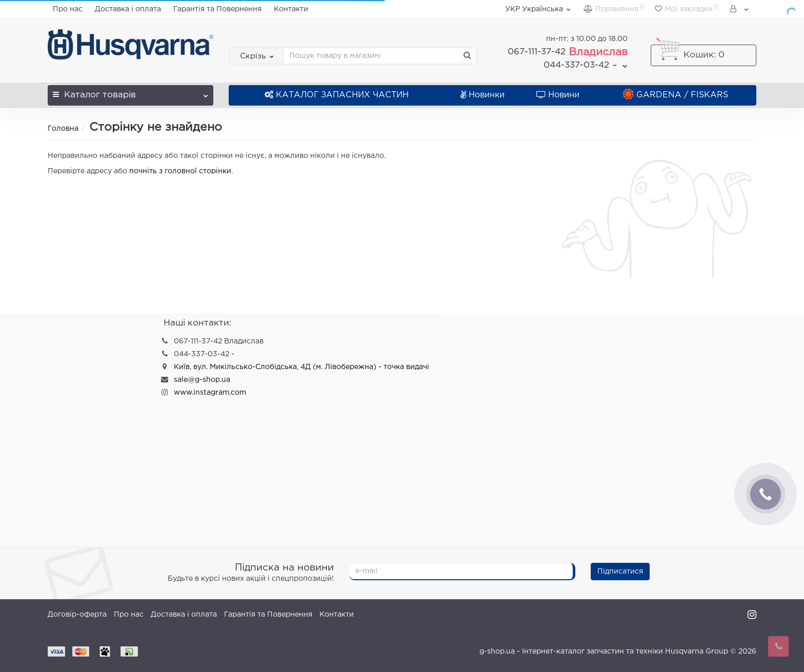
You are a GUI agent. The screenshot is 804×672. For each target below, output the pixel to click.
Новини (558, 95)
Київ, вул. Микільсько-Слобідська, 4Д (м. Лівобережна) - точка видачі (301, 367)
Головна (63, 129)
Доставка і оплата (128, 9)
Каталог (130, 92)
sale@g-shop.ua (202, 380)
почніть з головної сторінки (180, 171)
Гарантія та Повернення (217, 9)
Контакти (291, 9)
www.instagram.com (210, 393)
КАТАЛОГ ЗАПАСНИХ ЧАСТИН (337, 95)
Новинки (483, 95)
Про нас (68, 9)
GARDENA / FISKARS (676, 95)
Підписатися (620, 572)
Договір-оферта (77, 615)
